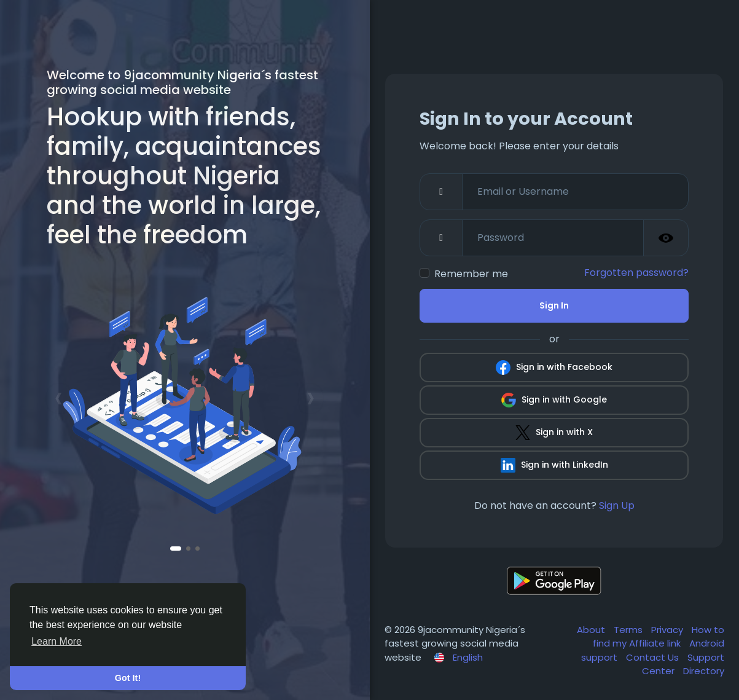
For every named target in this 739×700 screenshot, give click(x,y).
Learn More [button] (57, 641)
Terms (629, 630)
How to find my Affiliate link (659, 637)
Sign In (554, 305)
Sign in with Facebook (554, 368)
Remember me (471, 274)
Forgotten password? (636, 273)
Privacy (668, 630)
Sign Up (617, 505)
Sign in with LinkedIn (554, 465)
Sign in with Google (554, 400)
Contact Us (654, 657)
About (592, 630)
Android (707, 643)
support (600, 657)
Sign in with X (554, 433)
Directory (704, 671)
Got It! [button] (128, 678)
